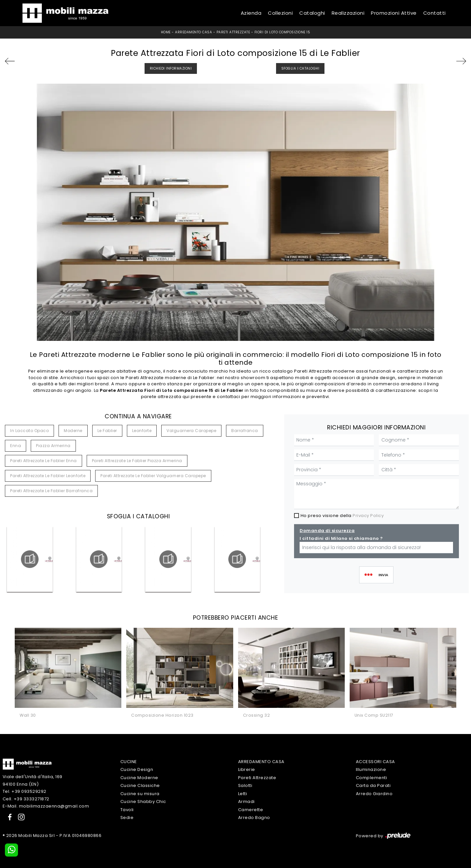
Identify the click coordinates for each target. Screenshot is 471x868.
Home (166, 32)
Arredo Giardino (374, 794)
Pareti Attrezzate (233, 32)
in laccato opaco (29, 431)
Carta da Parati (373, 785)
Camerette (251, 810)
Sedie (127, 818)
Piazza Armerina (53, 446)
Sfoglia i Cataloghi (300, 68)
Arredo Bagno (254, 818)
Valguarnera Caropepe (191, 431)
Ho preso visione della (342, 516)
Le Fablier (107, 431)
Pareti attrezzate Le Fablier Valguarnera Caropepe (153, 476)
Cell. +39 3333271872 (26, 799)
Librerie (247, 769)
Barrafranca (245, 431)
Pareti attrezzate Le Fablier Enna (44, 461)
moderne (73, 431)
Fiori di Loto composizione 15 (282, 32)
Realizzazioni (348, 13)
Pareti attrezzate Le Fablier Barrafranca (51, 491)
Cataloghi (312, 13)
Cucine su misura (140, 794)
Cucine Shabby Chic (143, 801)
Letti (243, 794)
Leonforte (142, 431)
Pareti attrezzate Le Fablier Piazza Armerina (137, 461)
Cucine (129, 762)
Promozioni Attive (394, 13)
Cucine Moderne (139, 778)
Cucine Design (137, 769)
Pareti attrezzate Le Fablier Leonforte (48, 476)
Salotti (245, 785)
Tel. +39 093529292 (25, 791)
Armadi (246, 801)
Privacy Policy (368, 516)
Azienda (251, 13)
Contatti (435, 13)
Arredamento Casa (193, 32)
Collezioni (280, 13)
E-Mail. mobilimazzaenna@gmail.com (46, 806)
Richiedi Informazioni (171, 68)
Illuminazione (371, 769)
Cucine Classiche (140, 785)
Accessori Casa (375, 762)
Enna (16, 446)
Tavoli (127, 810)
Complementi (372, 778)
